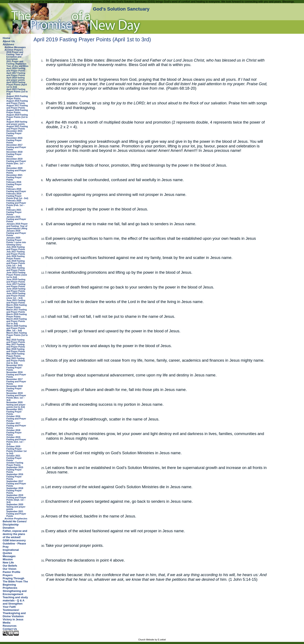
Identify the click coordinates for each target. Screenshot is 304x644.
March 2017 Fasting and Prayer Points (16, 311)
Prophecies (10, 588)
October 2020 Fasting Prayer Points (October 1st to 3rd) (16, 450)
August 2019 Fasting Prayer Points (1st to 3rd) (17, 117)
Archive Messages (15, 47)
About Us (9, 41)
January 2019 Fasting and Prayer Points (16, 233)
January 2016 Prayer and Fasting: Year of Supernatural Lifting (17, 226)
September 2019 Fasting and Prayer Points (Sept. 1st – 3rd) (16, 499)
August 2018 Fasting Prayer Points (17, 111)
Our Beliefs (10, 566)
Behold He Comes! (15, 521)
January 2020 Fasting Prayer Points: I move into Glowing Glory (16, 241)
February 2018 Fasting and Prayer (16, 190)
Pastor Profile (12, 572)
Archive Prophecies (16, 519)
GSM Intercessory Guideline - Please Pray (14, 544)
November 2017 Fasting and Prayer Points (16, 382)
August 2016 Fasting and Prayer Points (17, 102)
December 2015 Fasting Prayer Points (14, 133)
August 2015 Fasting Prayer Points (17, 97)
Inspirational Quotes (11, 551)
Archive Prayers (14, 50)
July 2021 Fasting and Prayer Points (16, 269)
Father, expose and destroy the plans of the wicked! (15, 534)
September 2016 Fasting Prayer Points (15, 477)
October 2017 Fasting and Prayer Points (16, 426)
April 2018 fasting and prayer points (16, 79)
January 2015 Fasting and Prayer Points (16, 219)
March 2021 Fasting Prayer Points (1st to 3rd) (17, 335)
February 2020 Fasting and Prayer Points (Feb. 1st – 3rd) (16, 204)
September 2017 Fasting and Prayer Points (16, 484)
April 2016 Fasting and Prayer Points (16, 70)
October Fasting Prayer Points (15, 464)
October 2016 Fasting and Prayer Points (16, 419)
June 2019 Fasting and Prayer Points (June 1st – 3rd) (16, 296)
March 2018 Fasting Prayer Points (16, 315)
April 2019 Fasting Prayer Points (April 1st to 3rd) (17, 85)
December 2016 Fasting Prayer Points (14, 140)
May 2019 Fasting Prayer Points (15, 355)
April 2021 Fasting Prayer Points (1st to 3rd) (17, 92)
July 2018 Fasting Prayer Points (15, 257)
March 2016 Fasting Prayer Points (16, 306)
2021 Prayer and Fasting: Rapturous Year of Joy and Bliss (17, 64)
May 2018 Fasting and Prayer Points (16, 350)
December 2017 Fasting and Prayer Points (16, 147)
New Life (8, 562)
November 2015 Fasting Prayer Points (14, 368)
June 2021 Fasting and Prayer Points (16, 302)
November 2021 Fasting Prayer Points (14, 412)
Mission (8, 559)
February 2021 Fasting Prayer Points (14, 212)
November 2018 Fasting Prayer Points (14, 389)
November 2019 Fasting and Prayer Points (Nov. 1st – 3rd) (16, 397)
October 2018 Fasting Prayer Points (14, 433)
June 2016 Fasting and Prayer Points (16, 281)
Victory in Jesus (13, 619)
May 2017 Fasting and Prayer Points (16, 346)
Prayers (8, 575)
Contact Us (10, 629)
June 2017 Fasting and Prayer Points (16, 285)
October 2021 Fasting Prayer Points (14, 458)
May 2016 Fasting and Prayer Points (16, 341)
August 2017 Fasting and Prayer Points (17, 107)
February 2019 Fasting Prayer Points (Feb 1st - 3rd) (17, 196)
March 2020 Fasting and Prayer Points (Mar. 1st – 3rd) (16, 328)
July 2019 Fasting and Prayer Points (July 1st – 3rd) (16, 263)
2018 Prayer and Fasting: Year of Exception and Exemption (15, 56)
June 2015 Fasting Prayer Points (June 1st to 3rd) (17, 275)
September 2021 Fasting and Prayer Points (16, 514)
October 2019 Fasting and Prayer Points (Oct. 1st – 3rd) (16, 441)
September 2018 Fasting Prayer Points (15, 491)
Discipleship (11, 525)
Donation (9, 528)
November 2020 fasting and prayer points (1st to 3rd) (16, 405)
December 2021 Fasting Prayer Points (14, 177)
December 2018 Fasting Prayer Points (14, 154)
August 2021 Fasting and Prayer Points (17, 128)
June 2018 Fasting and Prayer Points (16, 290)
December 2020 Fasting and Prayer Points (16, 170)
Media (7, 623)
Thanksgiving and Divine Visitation (14, 615)
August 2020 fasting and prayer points (17, 123)
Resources (10, 626)
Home (7, 38)
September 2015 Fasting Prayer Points (15, 470)
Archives (8, 44)
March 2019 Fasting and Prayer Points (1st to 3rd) (16, 321)
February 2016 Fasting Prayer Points (14, 184)
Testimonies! (11, 610)
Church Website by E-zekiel (152, 640)
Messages (9, 556)
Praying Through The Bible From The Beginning (15, 581)
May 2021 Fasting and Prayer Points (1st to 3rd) (16, 361)
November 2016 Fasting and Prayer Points (16, 375)
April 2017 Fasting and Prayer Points (16, 74)
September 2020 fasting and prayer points (16, 507)
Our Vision (9, 569)
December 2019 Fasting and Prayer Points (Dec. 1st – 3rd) (16, 162)
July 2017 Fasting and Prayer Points (16, 253)
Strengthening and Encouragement (15, 593)
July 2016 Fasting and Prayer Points (16, 248)
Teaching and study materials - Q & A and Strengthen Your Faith (15, 602)
